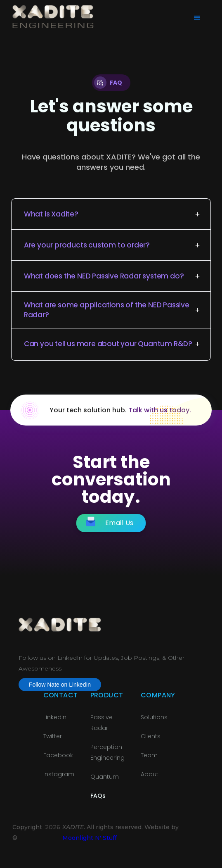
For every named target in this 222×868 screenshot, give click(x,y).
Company (158, 695)
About (150, 774)
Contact (61, 695)
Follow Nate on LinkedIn (60, 685)
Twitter (53, 736)
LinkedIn (55, 717)
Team (149, 755)
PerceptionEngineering (107, 752)
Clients (151, 736)
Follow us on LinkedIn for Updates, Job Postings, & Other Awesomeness (102, 663)
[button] (196, 17)
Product (107, 695)
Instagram (59, 774)
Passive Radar (102, 723)
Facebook (58, 755)
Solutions (154, 717)
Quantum (105, 777)
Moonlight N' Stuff (90, 838)
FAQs (98, 796)
